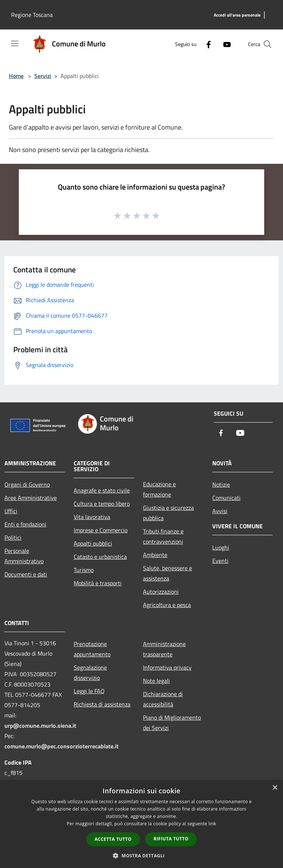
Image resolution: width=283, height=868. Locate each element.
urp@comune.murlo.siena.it (40, 726)
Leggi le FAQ (89, 691)
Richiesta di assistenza (102, 704)
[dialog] (141, 824)
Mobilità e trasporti (98, 583)
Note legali (156, 681)
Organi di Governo (27, 484)
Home (16, 76)
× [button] (275, 788)
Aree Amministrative (31, 498)
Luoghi (221, 547)
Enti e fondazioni (25, 524)
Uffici (11, 511)
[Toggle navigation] (15, 43)
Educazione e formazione (159, 489)
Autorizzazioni (161, 592)
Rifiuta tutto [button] (171, 839)
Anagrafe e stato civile (102, 490)
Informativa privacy (167, 667)
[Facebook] (206, 44)
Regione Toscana (32, 15)
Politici (13, 537)
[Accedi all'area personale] (237, 15)
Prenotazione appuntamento (92, 649)
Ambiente (155, 555)
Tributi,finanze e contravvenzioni (163, 536)
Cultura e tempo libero (102, 504)
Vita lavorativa (92, 517)
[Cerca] (268, 44)
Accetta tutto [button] (113, 839)
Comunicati (226, 498)
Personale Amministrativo (24, 556)
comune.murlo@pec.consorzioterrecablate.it (62, 746)
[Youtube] (224, 44)
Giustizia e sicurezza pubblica (168, 513)
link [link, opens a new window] (212, 824)
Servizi (43, 76)
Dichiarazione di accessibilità (163, 699)
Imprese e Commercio (101, 530)
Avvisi (220, 511)
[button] (141, 855)
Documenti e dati (26, 574)
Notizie (221, 484)
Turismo (84, 570)
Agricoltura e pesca (167, 605)
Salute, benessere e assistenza (167, 573)
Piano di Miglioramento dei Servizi (172, 723)
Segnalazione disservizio (90, 673)
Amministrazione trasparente (164, 649)
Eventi (220, 561)
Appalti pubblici (93, 543)
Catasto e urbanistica (100, 557)
